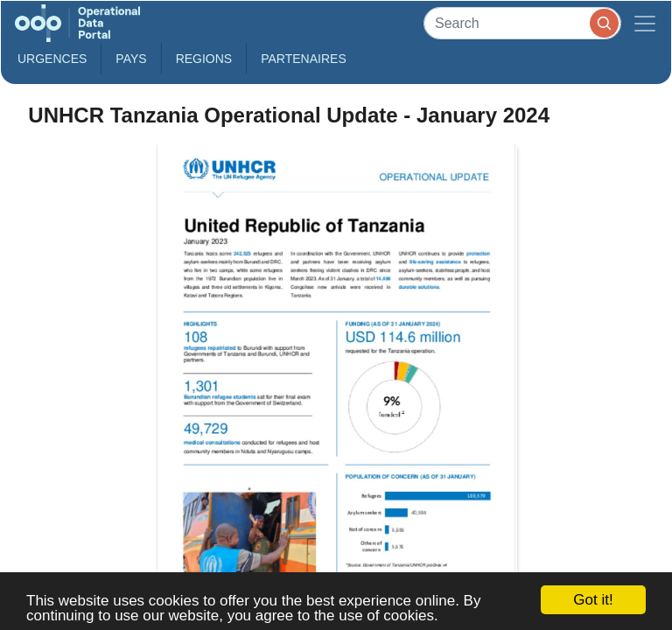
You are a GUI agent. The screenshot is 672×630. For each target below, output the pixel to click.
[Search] (522, 23)
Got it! (593, 600)
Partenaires (304, 59)
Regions (204, 59)
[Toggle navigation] (645, 23)
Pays (131, 59)
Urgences (52, 59)
